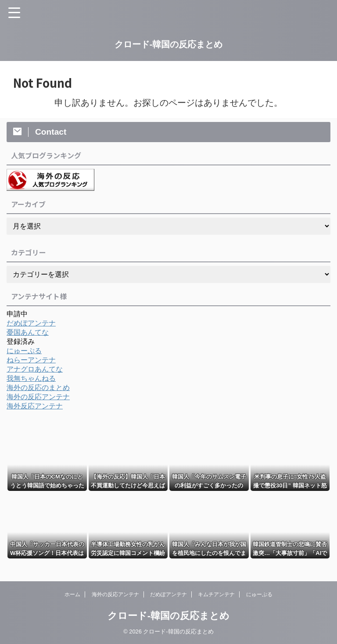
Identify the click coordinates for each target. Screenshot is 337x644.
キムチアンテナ (216, 594)
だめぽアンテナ (31, 323)
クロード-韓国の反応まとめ (169, 44)
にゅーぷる (24, 351)
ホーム (72, 594)
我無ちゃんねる (31, 378)
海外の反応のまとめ (38, 388)
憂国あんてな (28, 332)
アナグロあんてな (35, 369)
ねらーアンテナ (31, 360)
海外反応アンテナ (35, 406)
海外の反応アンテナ (38, 397)
